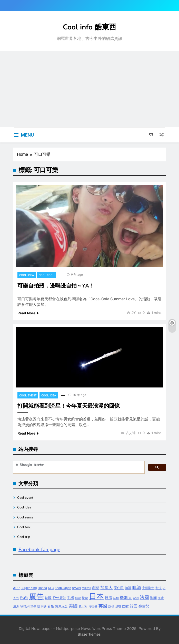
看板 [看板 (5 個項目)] (51, 606)
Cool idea (27, 275)
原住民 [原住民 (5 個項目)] (119, 588)
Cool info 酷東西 (89, 27)
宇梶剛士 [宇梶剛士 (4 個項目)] (148, 588)
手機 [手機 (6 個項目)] (71, 598)
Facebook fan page (39, 550)
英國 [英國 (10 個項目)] (103, 606)
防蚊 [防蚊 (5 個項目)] (125, 606)
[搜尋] (78, 465)
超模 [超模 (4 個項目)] (111, 606)
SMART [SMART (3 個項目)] (77, 588)
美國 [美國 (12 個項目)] (73, 606)
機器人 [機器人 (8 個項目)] (126, 598)
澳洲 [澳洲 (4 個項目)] (16, 606)
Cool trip (24, 537)
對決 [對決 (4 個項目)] (158, 588)
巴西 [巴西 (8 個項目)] (24, 598)
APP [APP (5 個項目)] (16, 588)
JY (134, 313)
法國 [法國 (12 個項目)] (144, 597)
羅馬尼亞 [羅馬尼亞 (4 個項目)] (61, 606)
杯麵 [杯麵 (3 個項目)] (116, 598)
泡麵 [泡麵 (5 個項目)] (153, 598)
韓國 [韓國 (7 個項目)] (134, 606)
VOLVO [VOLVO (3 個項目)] (87, 588)
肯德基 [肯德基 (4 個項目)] (93, 606)
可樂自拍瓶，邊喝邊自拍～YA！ (56, 286)
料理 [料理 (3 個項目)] (78, 598)
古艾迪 (131, 433)
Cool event (28, 396)
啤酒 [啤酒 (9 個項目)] (137, 588)
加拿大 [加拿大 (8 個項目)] (106, 588)
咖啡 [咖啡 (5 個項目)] (128, 588)
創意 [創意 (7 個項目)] (96, 588)
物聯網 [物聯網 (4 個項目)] (25, 606)
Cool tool (46, 275)
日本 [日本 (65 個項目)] (96, 596)
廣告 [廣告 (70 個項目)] (36, 596)
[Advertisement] (89, 89)
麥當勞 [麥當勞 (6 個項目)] (144, 606)
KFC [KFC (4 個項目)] (51, 588)
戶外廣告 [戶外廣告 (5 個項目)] (59, 598)
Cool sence (25, 517)
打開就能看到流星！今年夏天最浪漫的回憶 (69, 406)
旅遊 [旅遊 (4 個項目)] (85, 598)
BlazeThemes (89, 634)
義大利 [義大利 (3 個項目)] (83, 607)
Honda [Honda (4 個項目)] (42, 588)
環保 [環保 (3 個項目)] (33, 607)
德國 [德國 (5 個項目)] (48, 598)
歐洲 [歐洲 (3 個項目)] (136, 598)
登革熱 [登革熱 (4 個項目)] (42, 606)
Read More (28, 313)
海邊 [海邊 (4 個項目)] (161, 598)
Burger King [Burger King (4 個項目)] (29, 588)
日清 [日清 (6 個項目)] (108, 598)
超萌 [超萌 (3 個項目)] (118, 607)
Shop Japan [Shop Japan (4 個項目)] (63, 588)
